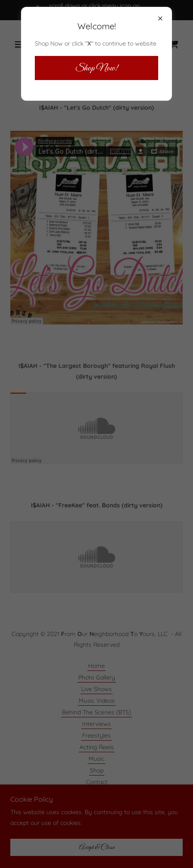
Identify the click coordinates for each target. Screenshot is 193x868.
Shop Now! (96, 68)
